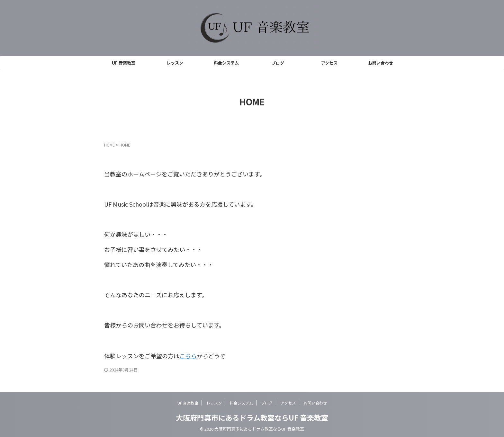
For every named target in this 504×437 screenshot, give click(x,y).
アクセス (329, 63)
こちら (188, 355)
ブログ (278, 63)
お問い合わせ (381, 63)
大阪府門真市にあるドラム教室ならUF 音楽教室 (252, 416)
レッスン (175, 63)
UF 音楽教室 (124, 63)
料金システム (226, 63)
